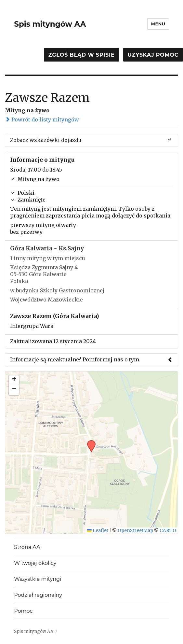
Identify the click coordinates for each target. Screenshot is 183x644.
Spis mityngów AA (50, 24)
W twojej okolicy (35, 563)
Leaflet (98, 531)
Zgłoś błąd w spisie (82, 55)
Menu (158, 24)
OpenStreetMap (135, 531)
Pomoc (23, 611)
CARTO (168, 531)
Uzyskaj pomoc (153, 55)
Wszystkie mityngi (38, 579)
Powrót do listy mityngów (42, 119)
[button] (89, 442)
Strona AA (27, 547)
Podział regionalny (38, 595)
